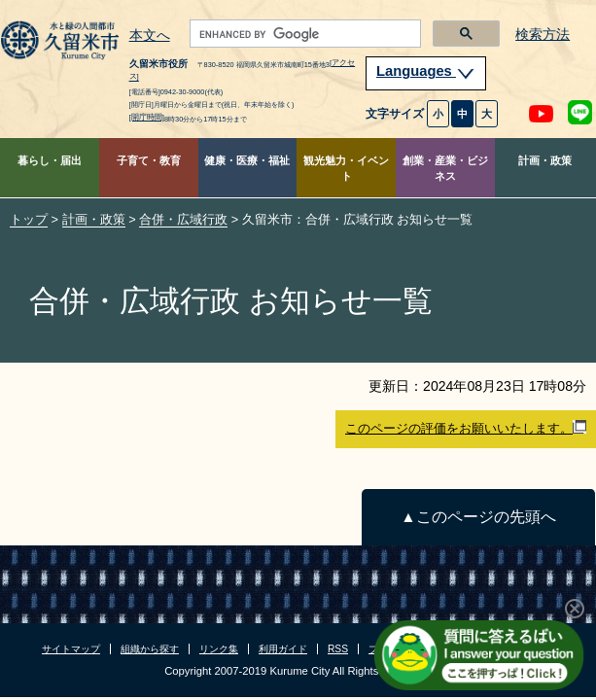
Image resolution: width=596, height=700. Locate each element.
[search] (304, 34)
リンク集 (219, 649)
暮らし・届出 (50, 160)
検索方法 (543, 35)
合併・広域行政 (183, 219)
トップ (29, 219)
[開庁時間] (147, 117)
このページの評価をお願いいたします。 (466, 428)
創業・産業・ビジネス (445, 169)
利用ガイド (283, 649)
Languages (426, 71)
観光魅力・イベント (346, 169)
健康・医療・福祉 (247, 160)
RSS (338, 649)
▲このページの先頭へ (478, 517)
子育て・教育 (149, 160)
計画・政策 (545, 160)
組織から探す (150, 649)
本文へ (150, 36)
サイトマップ (71, 649)
